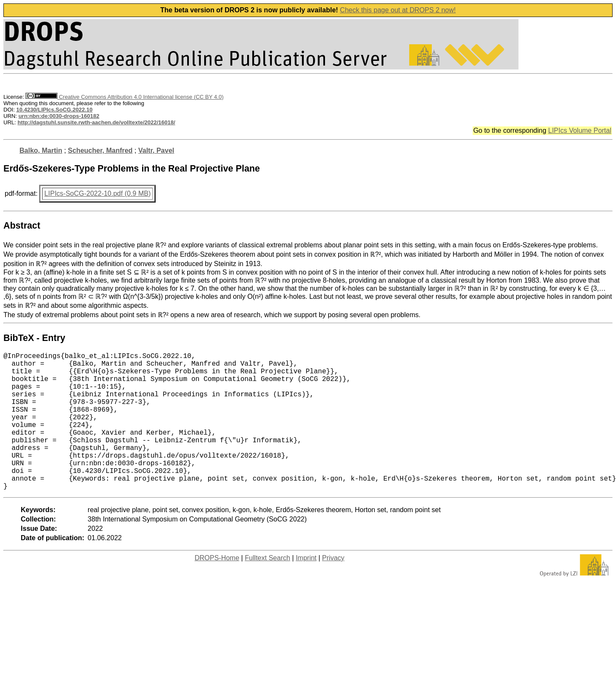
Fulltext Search (267, 589)
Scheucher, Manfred (100, 150)
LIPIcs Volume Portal (580, 130)
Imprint (306, 589)
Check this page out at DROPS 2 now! (398, 10)
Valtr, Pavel (156, 150)
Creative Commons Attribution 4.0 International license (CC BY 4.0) (124, 97)
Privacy (333, 589)
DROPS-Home (217, 589)
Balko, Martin (41, 150)
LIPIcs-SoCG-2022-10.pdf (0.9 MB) (97, 193)
